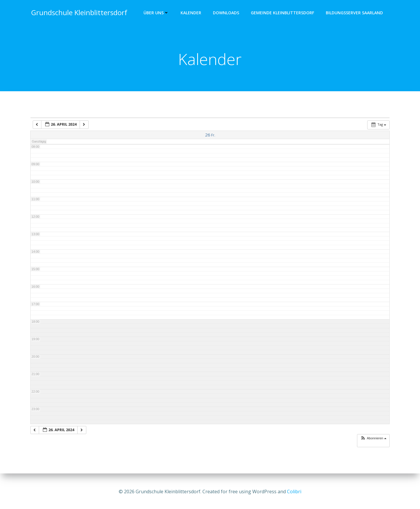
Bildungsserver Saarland (355, 13)
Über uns (157, 13)
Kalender (192, 13)
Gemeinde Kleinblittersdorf (283, 13)
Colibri (294, 492)
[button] (373, 440)
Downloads (227, 13)
